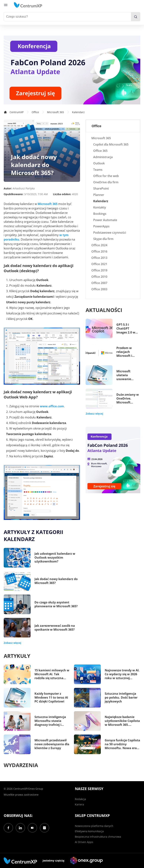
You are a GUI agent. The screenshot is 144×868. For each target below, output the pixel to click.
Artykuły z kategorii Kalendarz (33, 535)
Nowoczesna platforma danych (94, 826)
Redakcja (80, 799)
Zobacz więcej (12, 643)
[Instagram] (44, 828)
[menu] (6, 5)
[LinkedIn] (20, 828)
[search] (136, 17)
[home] (28, 5)
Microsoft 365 (56, 112)
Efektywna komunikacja (89, 831)
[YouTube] (32, 828)
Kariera (79, 804)
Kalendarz (78, 112)
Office (35, 112)
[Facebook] (8, 828)
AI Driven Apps (84, 842)
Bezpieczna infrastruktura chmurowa (98, 837)
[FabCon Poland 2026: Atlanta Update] (72, 70)
